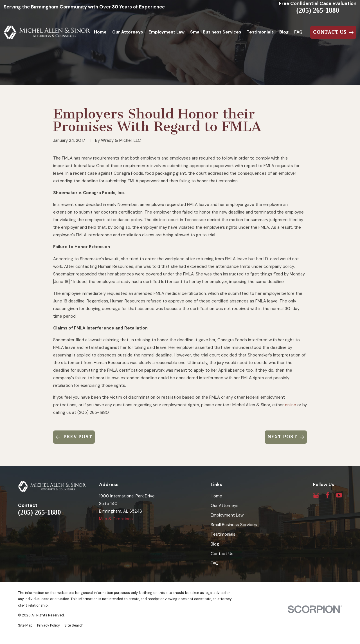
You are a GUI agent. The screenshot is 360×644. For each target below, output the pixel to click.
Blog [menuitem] (284, 32)
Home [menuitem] (100, 32)
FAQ (215, 563)
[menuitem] (25, 626)
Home (216, 496)
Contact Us (222, 554)
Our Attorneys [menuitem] (128, 32)
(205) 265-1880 (318, 10)
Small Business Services (234, 525)
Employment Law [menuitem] (166, 32)
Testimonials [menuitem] (260, 32)
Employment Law (227, 515)
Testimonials (223, 534)
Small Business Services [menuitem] (216, 32)
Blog (215, 544)
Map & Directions (116, 519)
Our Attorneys (225, 506)
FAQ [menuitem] (298, 32)
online (291, 405)
